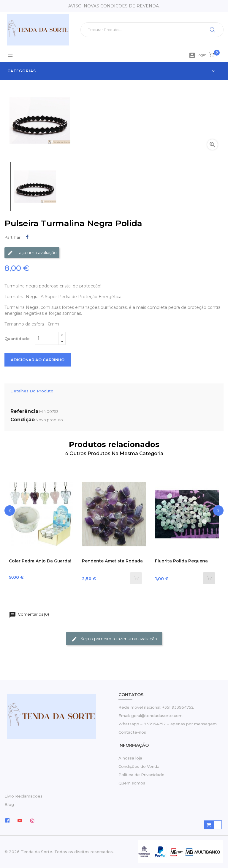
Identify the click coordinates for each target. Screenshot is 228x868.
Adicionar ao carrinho (38, 360)
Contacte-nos (132, 732)
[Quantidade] (47, 338)
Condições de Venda (139, 766)
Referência (24, 411)
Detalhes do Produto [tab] (32, 391)
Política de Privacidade (141, 775)
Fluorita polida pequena (181, 561)
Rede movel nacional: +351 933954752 (156, 707)
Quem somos (132, 783)
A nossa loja (130, 758)
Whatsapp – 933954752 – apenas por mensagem (168, 724)
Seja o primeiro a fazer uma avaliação (114, 639)
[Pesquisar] (152, 30)
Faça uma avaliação (32, 253)
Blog (9, 804)
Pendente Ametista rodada (112, 561)
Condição (23, 420)
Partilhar (27, 237)
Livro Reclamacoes (23, 796)
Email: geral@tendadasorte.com (151, 716)
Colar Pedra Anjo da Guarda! (40, 561)
